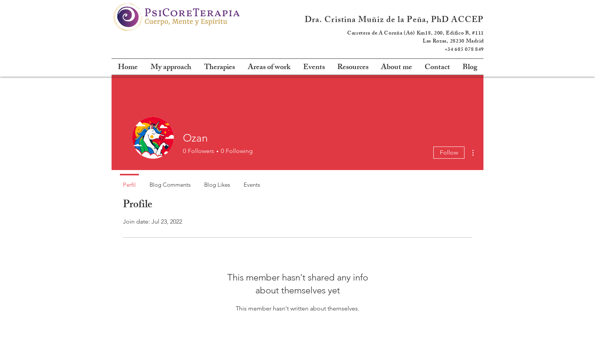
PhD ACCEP (457, 21)
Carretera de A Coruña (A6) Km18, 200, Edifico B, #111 (416, 34)
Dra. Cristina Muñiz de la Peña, (368, 21)
